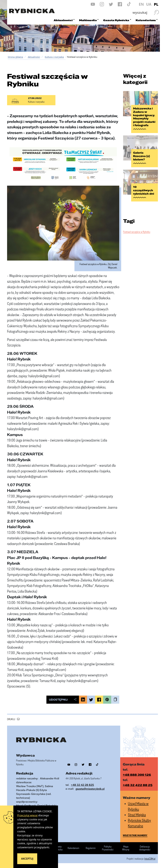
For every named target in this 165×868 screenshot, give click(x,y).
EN (141, 4)
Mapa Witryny (126, 848)
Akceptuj (27, 859)
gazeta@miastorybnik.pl (90, 789)
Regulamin (91, 848)
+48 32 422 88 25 (138, 785)
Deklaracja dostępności (145, 848)
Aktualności (34, 57)
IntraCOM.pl (150, 859)
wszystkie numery (135, 835)
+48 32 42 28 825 (82, 785)
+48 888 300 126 (137, 775)
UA (149, 4)
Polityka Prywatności (108, 848)
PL (156, 4)
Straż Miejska (137, 815)
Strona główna (15, 57)
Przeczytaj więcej (27, 815)
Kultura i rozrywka (54, 57)
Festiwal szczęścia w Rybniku (137, 232)
